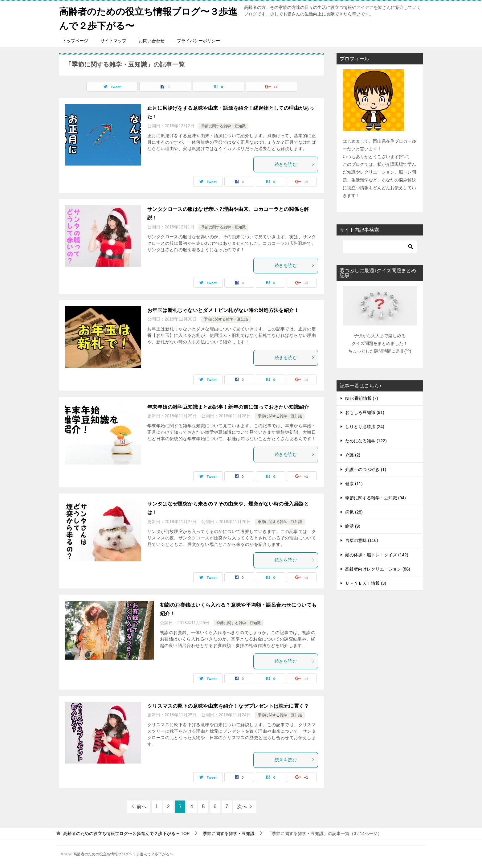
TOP (126, 833)
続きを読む (295, 164)
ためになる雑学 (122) (366, 440)
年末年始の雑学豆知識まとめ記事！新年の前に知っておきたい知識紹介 (228, 406)
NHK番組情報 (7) (362, 398)
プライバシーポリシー (198, 40)
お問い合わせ (152, 40)
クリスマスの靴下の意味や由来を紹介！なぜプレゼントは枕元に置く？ (228, 705)
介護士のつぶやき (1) (366, 469)
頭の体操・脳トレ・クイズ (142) (377, 554)
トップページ (75, 40)
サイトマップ (113, 40)
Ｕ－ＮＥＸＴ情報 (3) (366, 583)
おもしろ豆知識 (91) (365, 412)
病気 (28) (354, 511)
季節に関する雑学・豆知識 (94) (376, 497)
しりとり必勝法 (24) (365, 426)
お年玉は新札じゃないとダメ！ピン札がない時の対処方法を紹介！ (223, 310)
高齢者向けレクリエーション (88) (378, 568)
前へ (141, 806)
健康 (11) (354, 483)
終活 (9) (353, 526)
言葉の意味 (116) (362, 540)
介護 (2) (353, 455)
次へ (242, 806)
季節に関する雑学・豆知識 (223, 126)
